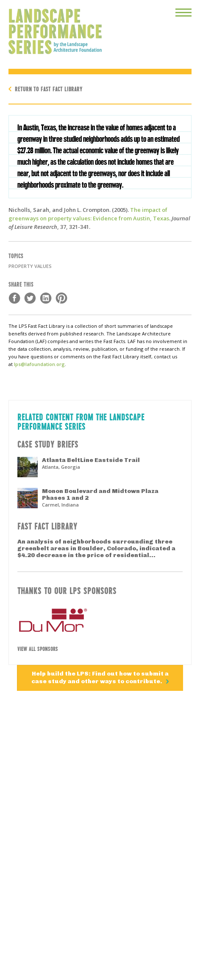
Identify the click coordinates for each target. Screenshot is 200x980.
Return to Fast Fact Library (49, 89)
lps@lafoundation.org (39, 364)
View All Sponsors (38, 648)
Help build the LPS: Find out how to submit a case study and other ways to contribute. (100, 677)
